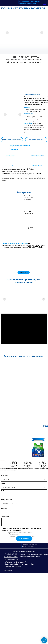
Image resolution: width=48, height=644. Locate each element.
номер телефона (6, 571)
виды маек (4, 546)
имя (3, 562)
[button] (36, 140)
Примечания (5, 587)
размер (4, 554)
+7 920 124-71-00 (11, 627)
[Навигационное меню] (45, 4)
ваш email (4, 580)
